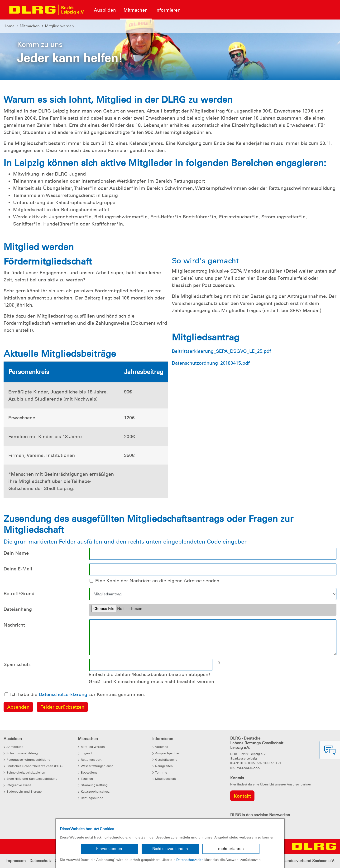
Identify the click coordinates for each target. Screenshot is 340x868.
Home (9, 26)
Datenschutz (40, 861)
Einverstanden (109, 849)
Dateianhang (18, 609)
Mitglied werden (59, 26)
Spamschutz (17, 664)
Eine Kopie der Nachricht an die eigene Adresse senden (157, 581)
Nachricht (14, 625)
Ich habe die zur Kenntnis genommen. (78, 694)
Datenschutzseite (190, 860)
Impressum (16, 861)
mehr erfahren (231, 849)
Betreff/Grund (19, 593)
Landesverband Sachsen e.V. (309, 861)
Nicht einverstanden (170, 849)
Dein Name (16, 553)
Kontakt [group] (242, 796)
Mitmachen (30, 26)
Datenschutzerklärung (63, 694)
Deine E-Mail (18, 569)
